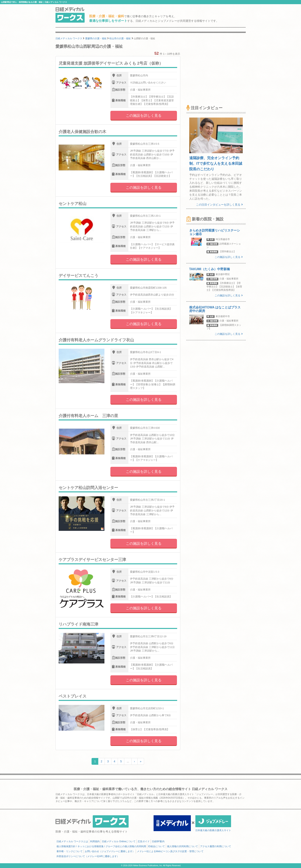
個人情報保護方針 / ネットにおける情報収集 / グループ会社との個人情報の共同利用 (101, 846)
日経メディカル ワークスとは (72, 841)
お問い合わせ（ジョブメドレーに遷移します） (110, 851)
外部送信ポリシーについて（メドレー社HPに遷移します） (88, 856)
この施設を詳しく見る (144, 116)
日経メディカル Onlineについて (119, 841)
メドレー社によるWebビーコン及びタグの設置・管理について (170, 851)
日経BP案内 (158, 841)
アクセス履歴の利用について (216, 846)
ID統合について (157, 846)
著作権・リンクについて (70, 851)
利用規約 (95, 841)
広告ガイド (144, 841)
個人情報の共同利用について (183, 846)
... (128, 761)
